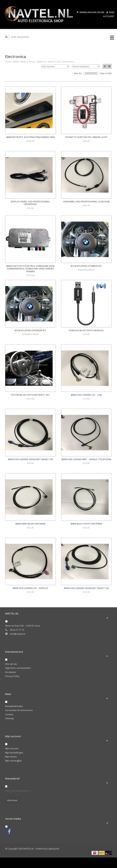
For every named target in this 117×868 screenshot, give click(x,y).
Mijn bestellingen (14, 753)
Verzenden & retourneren (19, 710)
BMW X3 (42, 62)
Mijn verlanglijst (13, 761)
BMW (16, 62)
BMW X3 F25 (54, 62)
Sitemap (9, 718)
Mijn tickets (11, 757)
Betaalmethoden (14, 706)
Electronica (68, 62)
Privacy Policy (12, 676)
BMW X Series (28, 62)
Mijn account (12, 748)
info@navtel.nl (18, 634)
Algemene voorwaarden (18, 668)
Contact (9, 714)
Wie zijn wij (11, 664)
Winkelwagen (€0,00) (91, 12)
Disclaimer (11, 672)
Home (8, 62)
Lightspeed (54, 849)
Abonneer (12, 800)
